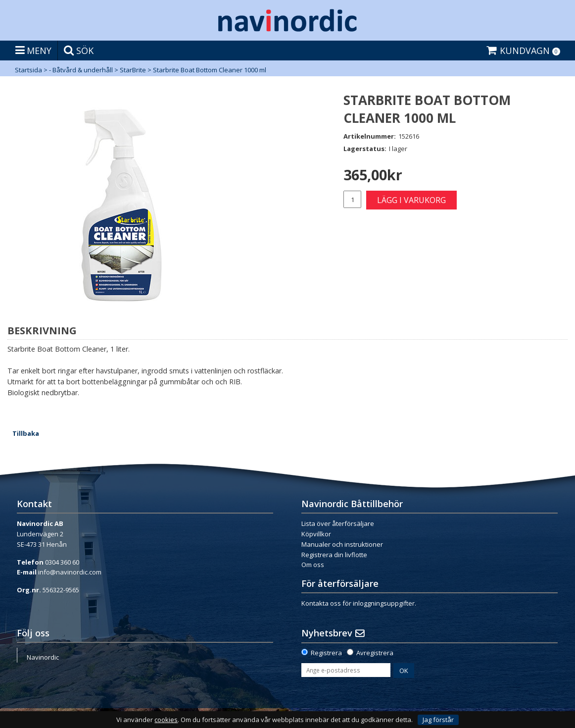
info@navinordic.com (70, 572)
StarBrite (133, 70)
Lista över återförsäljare (338, 523)
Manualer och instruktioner (342, 544)
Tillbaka (26, 433)
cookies (166, 720)
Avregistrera (375, 653)
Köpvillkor (316, 534)
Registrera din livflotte (334, 555)
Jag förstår (438, 720)
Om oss (313, 565)
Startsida (28, 70)
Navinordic (43, 657)
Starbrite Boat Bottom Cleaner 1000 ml (210, 70)
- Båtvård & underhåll (81, 70)
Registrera (326, 653)
